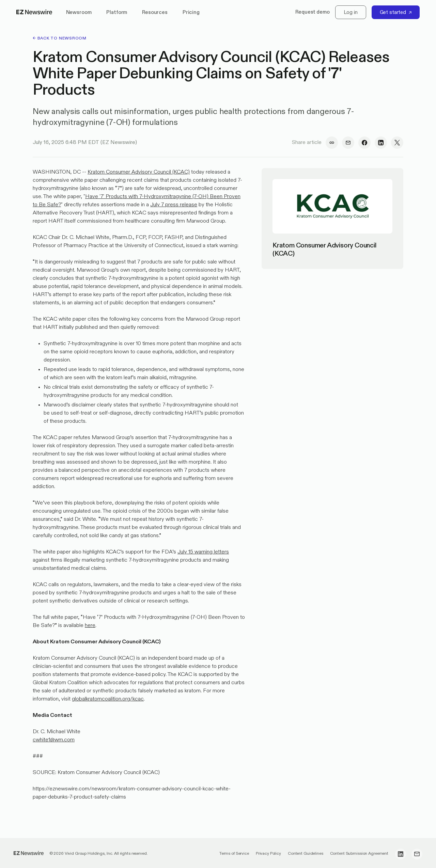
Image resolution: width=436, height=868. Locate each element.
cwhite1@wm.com (54, 740)
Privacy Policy (268, 854)
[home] (34, 12)
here (90, 626)
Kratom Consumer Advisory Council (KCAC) (139, 172)
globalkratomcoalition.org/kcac (108, 699)
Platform (117, 12)
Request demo (312, 12)
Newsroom (79, 12)
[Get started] (396, 12)
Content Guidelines (306, 854)
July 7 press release (174, 205)
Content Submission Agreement (359, 854)
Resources (155, 12)
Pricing (191, 12)
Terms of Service (234, 854)
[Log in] (351, 12)
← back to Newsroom (60, 38)
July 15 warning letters (203, 552)
